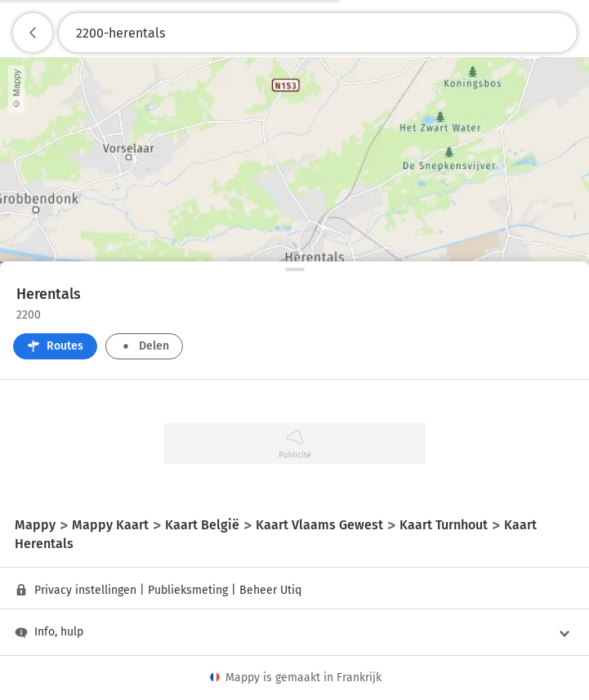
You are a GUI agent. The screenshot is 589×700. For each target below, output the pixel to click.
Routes (55, 346)
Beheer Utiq (270, 590)
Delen (144, 346)
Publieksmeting (188, 590)
